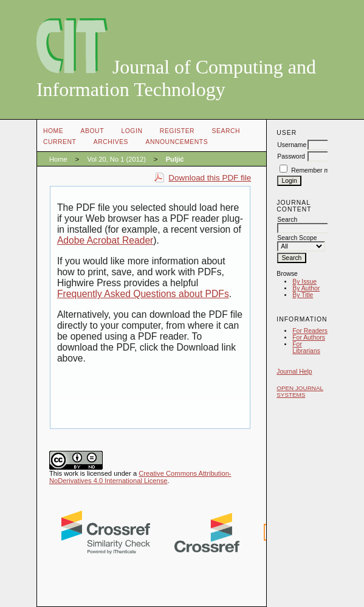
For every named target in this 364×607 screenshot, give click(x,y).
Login (132, 131)
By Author (306, 288)
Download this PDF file (210, 178)
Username (292, 145)
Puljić (175, 159)
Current (60, 142)
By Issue (304, 282)
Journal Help (294, 372)
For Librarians (306, 348)
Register (177, 131)
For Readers (310, 331)
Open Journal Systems (300, 391)
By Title (303, 295)
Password (291, 156)
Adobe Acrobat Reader (105, 240)
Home (53, 131)
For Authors (309, 338)
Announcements (177, 142)
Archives (111, 142)
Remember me (312, 170)
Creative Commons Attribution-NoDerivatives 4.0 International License (140, 477)
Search (226, 131)
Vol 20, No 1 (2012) (116, 159)
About (92, 131)
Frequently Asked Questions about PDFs (143, 294)
